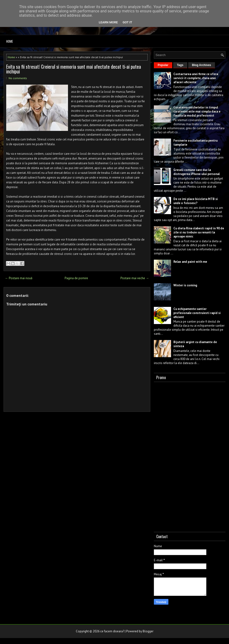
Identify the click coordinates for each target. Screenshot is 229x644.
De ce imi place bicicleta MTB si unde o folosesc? (196, 201)
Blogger (148, 631)
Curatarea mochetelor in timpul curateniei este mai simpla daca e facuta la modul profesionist (197, 111)
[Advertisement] (178, 456)
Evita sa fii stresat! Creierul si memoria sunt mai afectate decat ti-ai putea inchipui (74, 69)
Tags (180, 65)
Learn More (108, 22)
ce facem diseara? (112, 631)
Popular (163, 65)
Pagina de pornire (76, 278)
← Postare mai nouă (19, 278)
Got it (127, 22)
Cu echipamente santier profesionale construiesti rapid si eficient (197, 313)
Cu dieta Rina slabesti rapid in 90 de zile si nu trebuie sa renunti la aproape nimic (199, 232)
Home (10, 41)
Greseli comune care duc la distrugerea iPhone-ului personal (197, 172)
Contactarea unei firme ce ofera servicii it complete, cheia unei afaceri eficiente (196, 78)
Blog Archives (202, 65)
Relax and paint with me (190, 262)
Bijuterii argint (184, 342)
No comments (18, 78)
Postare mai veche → (135, 278)
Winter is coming (185, 285)
